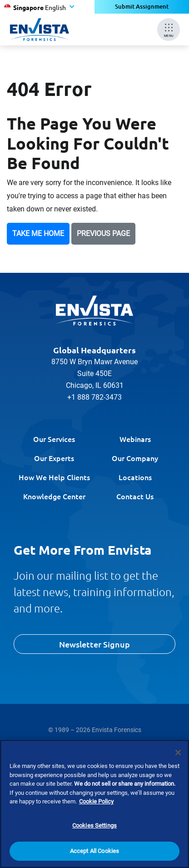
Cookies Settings (94, 825)
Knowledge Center (54, 496)
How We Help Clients (54, 477)
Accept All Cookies (94, 851)
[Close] (178, 753)
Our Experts (54, 458)
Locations (135, 477)
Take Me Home (38, 233)
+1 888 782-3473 (94, 397)
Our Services (54, 439)
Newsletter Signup (94, 644)
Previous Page (103, 233)
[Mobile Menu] (169, 30)
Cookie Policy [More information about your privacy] (96, 801)
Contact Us (135, 496)
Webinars (135, 439)
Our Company (135, 458)
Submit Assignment (142, 7)
